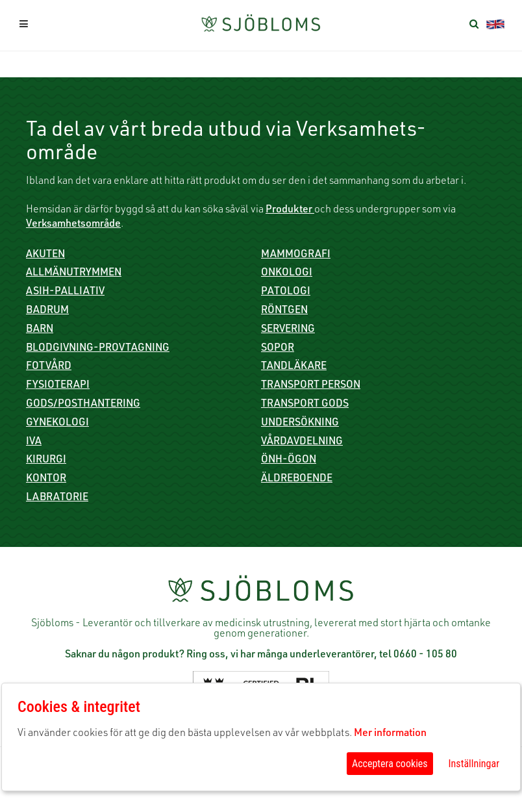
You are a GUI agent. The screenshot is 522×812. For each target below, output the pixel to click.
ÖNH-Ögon (289, 461)
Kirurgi (46, 461)
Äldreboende (297, 479)
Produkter (290, 210)
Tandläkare (294, 367)
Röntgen (284, 311)
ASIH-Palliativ (65, 292)
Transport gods (305, 405)
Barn (40, 330)
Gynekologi (57, 424)
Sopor (278, 349)
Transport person (311, 386)
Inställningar (474, 764)
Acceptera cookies (390, 764)
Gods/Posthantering (83, 405)
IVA (34, 442)
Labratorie (57, 498)
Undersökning (300, 424)
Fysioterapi (58, 386)
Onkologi (287, 273)
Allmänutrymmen (74, 273)
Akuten (45, 255)
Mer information (390, 734)
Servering (288, 330)
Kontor (46, 479)
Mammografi (296, 255)
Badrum (47, 311)
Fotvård (49, 367)
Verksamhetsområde (73, 225)
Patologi (286, 292)
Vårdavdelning (302, 442)
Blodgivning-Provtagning (98, 349)
